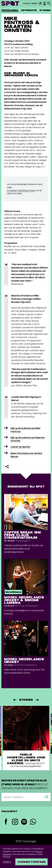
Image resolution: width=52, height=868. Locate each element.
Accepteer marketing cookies (21, 190)
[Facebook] (6, 822)
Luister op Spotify (20, 447)
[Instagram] (15, 822)
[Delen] (7, 467)
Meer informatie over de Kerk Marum (26, 455)
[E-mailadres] (26, 797)
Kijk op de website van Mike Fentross (25, 430)
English (34, 3)
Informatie (29, 10)
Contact (27, 3)
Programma (10, 10)
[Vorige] (15, 700)
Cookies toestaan (31, 862)
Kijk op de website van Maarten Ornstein (28, 439)
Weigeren (7, 862)
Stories (45, 10)
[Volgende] (37, 700)
